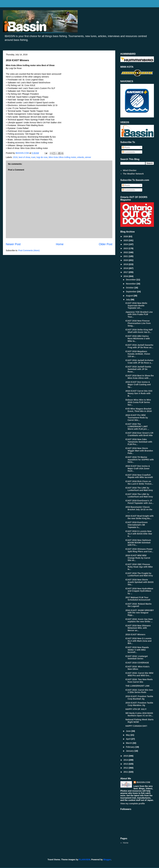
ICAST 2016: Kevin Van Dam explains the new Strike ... (139, 620)
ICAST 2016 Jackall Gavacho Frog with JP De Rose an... (139, 346)
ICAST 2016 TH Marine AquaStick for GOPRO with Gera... (140, 460)
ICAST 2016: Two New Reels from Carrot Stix (139, 681)
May (128, 735)
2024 (126, 244)
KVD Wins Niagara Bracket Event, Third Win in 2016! (139, 410)
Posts (126, 147)
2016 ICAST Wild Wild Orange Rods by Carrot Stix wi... (138, 558)
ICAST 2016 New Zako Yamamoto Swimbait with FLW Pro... (139, 442)
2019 (126, 264)
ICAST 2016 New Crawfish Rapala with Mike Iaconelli (139, 476)
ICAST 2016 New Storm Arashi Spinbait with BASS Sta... (139, 582)
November (131, 284)
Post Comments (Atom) (29, 250)
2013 (126, 764)
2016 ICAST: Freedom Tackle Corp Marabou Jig (139, 704)
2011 (126, 772)
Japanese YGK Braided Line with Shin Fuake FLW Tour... (139, 314)
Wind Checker (130, 170)
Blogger (107, 860)
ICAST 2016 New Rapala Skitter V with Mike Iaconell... (137, 650)
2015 (126, 756)
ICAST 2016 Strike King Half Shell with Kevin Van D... (139, 331)
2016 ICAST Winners (135, 634)
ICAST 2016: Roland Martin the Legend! (139, 605)
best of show (24, 157)
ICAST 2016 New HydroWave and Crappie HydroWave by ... (139, 591)
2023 (126, 248)
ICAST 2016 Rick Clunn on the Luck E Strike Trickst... (139, 483)
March (129, 743)
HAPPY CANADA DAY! (136, 726)
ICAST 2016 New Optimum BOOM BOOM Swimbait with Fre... (138, 543)
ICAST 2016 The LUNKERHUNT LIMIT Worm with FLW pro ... (137, 426)
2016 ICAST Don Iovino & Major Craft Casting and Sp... (138, 384)
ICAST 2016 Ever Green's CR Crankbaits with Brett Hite (139, 434)
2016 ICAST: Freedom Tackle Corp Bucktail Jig (139, 698)
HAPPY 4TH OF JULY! (136, 709)
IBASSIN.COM (22, 153)
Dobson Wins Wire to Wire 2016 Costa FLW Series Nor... (138, 402)
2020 (126, 260)
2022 (126, 252)
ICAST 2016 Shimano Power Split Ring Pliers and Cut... (139, 550)
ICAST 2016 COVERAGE (137, 663)
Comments (129, 152)
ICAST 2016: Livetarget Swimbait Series (137, 657)
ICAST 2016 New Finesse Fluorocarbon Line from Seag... (138, 323)
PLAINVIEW (85, 860)
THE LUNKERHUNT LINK (138, 686)
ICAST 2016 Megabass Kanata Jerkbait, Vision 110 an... (138, 354)
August (130, 296)
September (131, 292)
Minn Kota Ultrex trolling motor (62, 157)
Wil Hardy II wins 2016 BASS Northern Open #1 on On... (139, 714)
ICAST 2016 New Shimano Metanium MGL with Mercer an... (138, 628)
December (131, 280)
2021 (126, 256)
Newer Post (13, 244)
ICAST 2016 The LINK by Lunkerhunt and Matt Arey (139, 489)
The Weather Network (133, 174)
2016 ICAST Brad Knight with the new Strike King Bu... (140, 517)
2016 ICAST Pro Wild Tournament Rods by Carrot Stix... (137, 418)
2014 (126, 760)
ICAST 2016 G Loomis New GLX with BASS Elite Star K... (139, 534)
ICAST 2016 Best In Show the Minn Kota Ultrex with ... (140, 377)
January (130, 751)
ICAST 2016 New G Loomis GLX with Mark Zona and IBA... (138, 641)
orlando (81, 157)
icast (33, 157)
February (131, 747)
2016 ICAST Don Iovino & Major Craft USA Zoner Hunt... (138, 468)
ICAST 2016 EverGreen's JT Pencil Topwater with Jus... (140, 502)
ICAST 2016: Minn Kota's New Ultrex (137, 668)
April (129, 739)
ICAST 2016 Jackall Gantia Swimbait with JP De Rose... (138, 369)
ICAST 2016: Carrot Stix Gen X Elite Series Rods (139, 691)
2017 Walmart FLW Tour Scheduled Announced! (138, 599)
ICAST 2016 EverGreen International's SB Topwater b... (137, 525)
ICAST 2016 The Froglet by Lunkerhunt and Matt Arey (139, 574)
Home (60, 244)
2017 (126, 272)
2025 (126, 240)
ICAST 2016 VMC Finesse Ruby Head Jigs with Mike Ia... (139, 567)
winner (88, 157)
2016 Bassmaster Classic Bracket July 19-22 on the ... (139, 509)
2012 (126, 768)
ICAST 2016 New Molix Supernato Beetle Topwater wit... (136, 306)
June (129, 731)
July (128, 300)
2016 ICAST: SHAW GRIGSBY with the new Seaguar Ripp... (140, 613)
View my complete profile (133, 804)
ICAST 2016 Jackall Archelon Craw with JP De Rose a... (139, 362)
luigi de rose (42, 157)
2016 (15, 157)
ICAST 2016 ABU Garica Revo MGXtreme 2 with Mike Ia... (138, 339)
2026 (126, 236)
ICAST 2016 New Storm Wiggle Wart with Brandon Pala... (139, 451)
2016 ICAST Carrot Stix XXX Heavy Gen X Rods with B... (139, 393)
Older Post (106, 244)
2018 (126, 268)
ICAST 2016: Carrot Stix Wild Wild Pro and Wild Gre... (139, 674)
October (130, 288)
